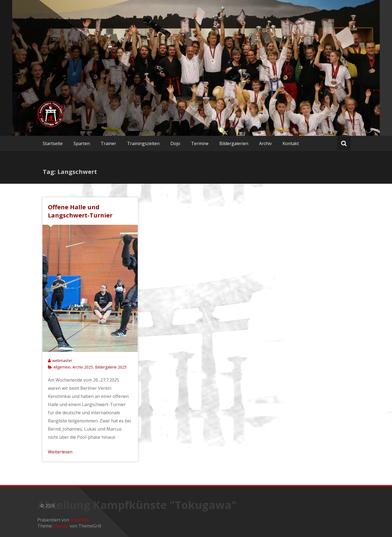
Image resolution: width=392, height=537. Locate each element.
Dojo (175, 143)
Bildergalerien (234, 143)
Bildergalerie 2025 (111, 367)
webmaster (62, 360)
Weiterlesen (60, 452)
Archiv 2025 (83, 367)
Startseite (53, 143)
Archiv (265, 143)
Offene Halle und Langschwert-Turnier (80, 211)
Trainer (108, 143)
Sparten (82, 143)
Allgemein (62, 367)
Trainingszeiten (143, 143)
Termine (200, 143)
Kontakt (291, 143)
